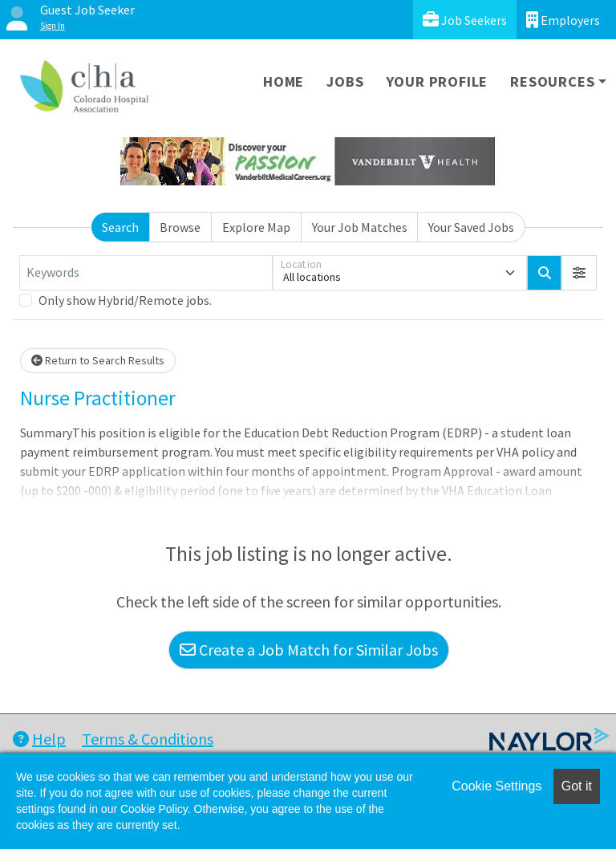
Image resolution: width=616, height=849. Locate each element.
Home (284, 81)
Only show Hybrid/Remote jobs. (125, 300)
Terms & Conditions (148, 739)
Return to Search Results (98, 360)
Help (39, 739)
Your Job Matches (360, 227)
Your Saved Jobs (471, 227)
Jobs (345, 81)
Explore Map (256, 227)
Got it (577, 786)
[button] (579, 273)
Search (120, 227)
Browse (180, 227)
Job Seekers (465, 20)
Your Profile (438, 81)
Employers (563, 20)
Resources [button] (552, 81)
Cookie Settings (496, 786)
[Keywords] (146, 273)
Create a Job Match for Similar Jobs (309, 650)
